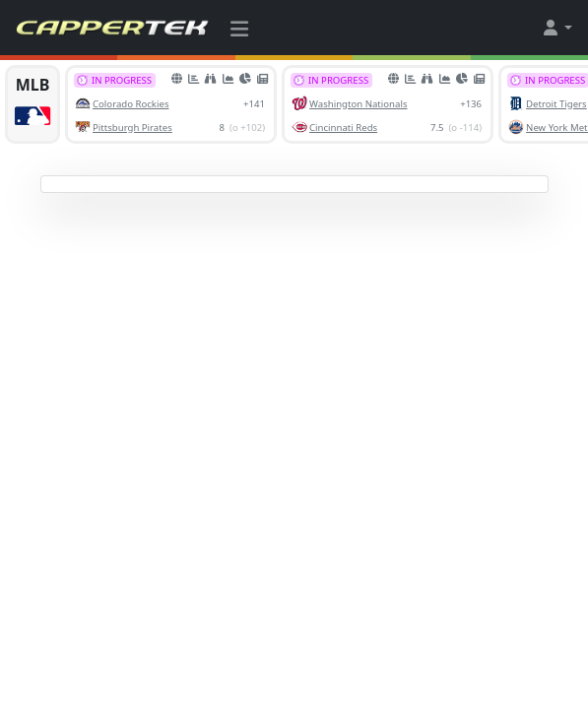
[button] (556, 28)
